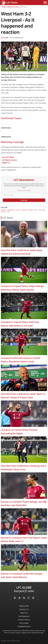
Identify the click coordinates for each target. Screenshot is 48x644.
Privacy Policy (24, 620)
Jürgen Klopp (33, 210)
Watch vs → (7, 163)
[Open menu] (45, 3)
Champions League (14, 210)
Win (8, 212)
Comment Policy (24, 627)
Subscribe (24, 200)
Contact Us (24, 609)
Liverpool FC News (13, 7)
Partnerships (24, 616)
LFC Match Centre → (11, 160)
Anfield (3, 210)
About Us (24, 613)
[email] (24, 195)
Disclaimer (24, 623)
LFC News (8, 218)
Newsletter (24, 606)
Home (4, 7)
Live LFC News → (9, 157)
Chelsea (24, 210)
